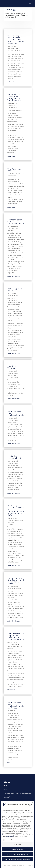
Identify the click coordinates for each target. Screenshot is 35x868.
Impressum (30, 865)
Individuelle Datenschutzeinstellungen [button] (17, 859)
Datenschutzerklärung (8, 835)
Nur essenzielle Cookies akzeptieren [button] (17, 854)
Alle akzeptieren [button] (17, 849)
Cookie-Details (6, 865)
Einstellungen (9, 836)
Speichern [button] (17, 844)
